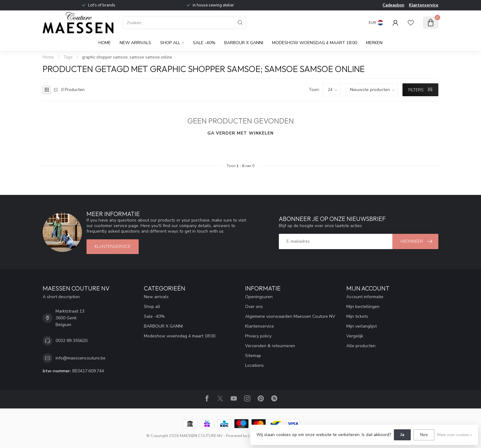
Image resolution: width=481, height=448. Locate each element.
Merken (374, 43)
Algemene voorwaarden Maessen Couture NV (290, 316)
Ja (402, 435)
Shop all (170, 43)
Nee (424, 435)
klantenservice (113, 247)
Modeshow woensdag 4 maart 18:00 (315, 43)
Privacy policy (258, 336)
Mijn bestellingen (363, 307)
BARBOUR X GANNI (244, 43)
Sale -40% (204, 43)
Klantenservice (424, 5)
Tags (68, 57)
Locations (254, 365)
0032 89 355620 (71, 341)
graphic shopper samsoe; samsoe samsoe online (127, 57)
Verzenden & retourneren (270, 346)
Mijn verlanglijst (362, 326)
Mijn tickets (357, 316)
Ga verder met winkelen (240, 133)
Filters (420, 90)
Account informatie (365, 297)
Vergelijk (355, 336)
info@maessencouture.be (81, 358)
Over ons (254, 307)
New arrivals (135, 43)
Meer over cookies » (454, 435)
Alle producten (361, 346)
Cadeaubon (393, 5)
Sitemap (253, 356)
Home (105, 43)
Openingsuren (259, 297)
